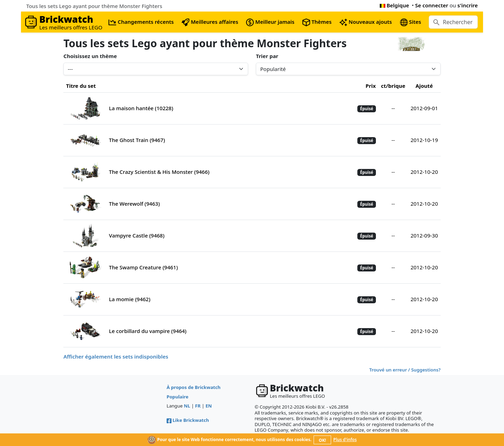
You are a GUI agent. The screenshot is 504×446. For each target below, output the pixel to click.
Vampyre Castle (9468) (137, 235)
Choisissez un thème (90, 56)
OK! (323, 440)
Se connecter (432, 5)
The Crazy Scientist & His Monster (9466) (159, 172)
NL (187, 406)
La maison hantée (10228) (141, 108)
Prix (370, 86)
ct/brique (393, 86)
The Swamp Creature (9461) (143, 267)
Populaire (177, 397)
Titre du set (81, 86)
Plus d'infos (345, 440)
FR (198, 406)
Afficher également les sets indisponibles (116, 356)
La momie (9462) (129, 299)
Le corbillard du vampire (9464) (148, 331)
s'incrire (468, 5)
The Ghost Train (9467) (137, 140)
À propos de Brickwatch (194, 387)
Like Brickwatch (188, 420)
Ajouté (424, 86)
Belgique (394, 5)
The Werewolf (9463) (134, 204)
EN (209, 406)
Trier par (267, 56)
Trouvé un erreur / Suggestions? (405, 370)
